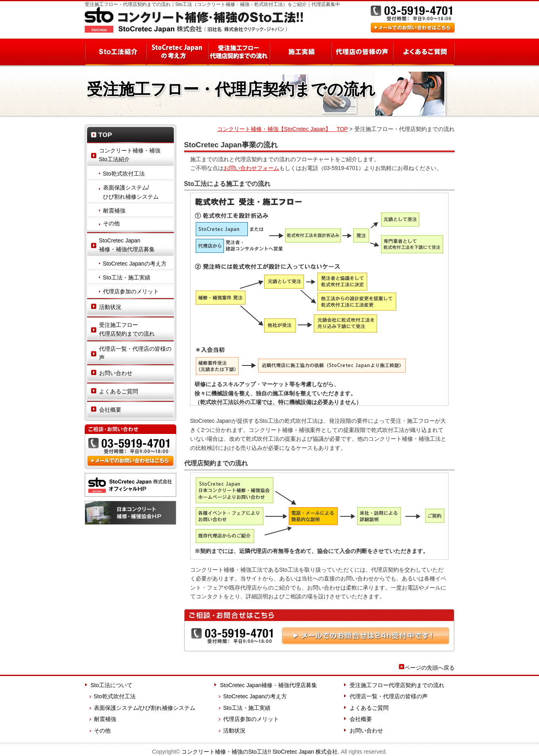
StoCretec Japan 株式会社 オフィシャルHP (130, 485)
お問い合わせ (116, 373)
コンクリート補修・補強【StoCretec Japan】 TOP (283, 129)
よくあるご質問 (424, 52)
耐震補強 (114, 211)
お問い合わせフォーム (251, 168)
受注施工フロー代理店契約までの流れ (397, 685)
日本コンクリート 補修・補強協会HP (130, 513)
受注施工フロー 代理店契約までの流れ (238, 52)
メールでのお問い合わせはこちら (413, 28)
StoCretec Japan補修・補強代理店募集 (269, 685)
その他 (111, 223)
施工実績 (300, 52)
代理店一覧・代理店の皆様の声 (135, 353)
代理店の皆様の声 (362, 52)
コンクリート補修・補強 (194, 20)
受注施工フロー (136, 330)
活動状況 (110, 307)
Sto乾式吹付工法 (124, 174)
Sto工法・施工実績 (127, 277)
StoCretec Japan (136, 246)
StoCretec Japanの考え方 (177, 52)
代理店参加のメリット (131, 291)
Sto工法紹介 (115, 52)
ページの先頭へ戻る (430, 668)
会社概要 (110, 410)
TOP (130, 135)
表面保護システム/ (138, 193)
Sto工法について (112, 685)
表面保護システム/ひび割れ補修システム (145, 708)
